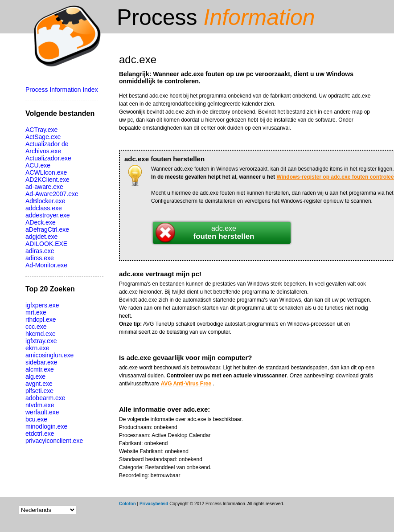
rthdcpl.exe (41, 319)
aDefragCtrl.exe (47, 229)
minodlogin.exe (46, 426)
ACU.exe (38, 165)
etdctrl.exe (40, 434)
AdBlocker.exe (45, 201)
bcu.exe (36, 419)
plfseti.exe (39, 391)
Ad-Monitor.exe (46, 265)
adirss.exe (40, 258)
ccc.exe (36, 327)
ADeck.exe (41, 222)
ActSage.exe (43, 137)
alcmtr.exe (40, 369)
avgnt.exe (39, 384)
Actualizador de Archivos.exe (47, 147)
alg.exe (35, 376)
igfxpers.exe (42, 305)
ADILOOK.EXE (46, 244)
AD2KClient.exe (47, 180)
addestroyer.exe (48, 215)
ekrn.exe (37, 348)
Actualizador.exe (48, 158)
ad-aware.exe (44, 187)
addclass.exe (44, 208)
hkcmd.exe (41, 334)
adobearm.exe (45, 398)
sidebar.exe (41, 362)
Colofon (127, 504)
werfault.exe (42, 412)
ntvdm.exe (40, 405)
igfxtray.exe (41, 341)
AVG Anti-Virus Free (186, 384)
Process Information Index (62, 90)
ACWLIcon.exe (46, 172)
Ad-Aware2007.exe (52, 194)
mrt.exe (36, 312)
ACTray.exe (41, 130)
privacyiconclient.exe (54, 441)
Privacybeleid (154, 504)
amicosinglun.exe (49, 355)
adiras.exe (40, 251)
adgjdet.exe (41, 237)
